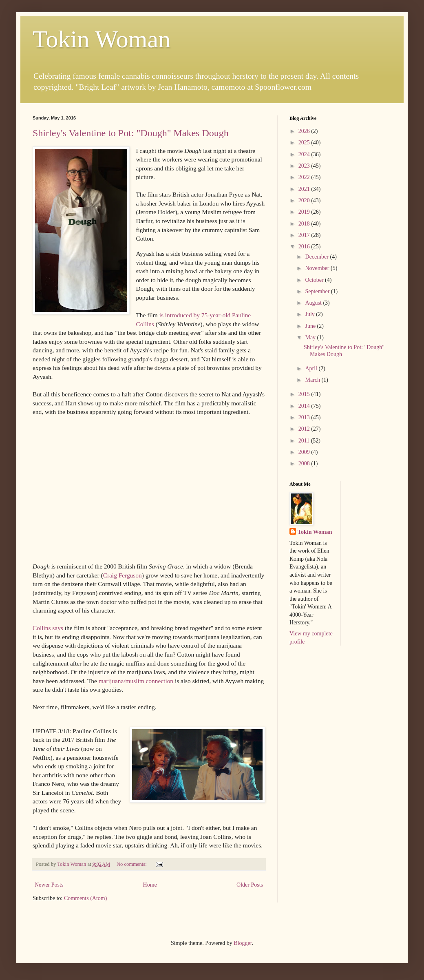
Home (150, 885)
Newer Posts (49, 885)
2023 (305, 166)
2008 (305, 463)
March (313, 380)
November (318, 268)
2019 (305, 212)
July (310, 314)
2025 (305, 143)
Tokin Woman (102, 39)
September (318, 291)
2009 (305, 452)
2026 (305, 131)
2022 (305, 177)
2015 (305, 394)
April (312, 368)
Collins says (48, 628)
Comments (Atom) (85, 898)
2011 (305, 441)
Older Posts (250, 885)
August (314, 303)
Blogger (243, 943)
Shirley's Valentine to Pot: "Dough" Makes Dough (131, 133)
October (315, 280)
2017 (305, 235)
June (311, 326)
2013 (305, 417)
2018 (305, 224)
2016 (305, 247)
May (311, 337)
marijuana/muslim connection (136, 681)
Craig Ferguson (123, 575)
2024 (305, 154)
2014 (305, 406)
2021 (305, 189)
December (317, 257)
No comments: (132, 864)
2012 (305, 429)
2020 (305, 200)
